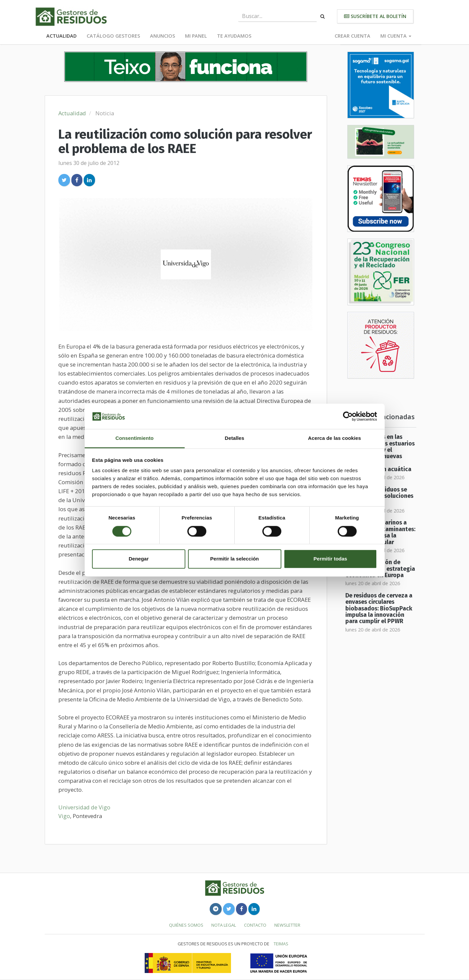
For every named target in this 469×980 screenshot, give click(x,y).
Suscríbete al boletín (375, 16)
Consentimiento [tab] (134, 438)
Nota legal (224, 925)
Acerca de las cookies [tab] (334, 438)
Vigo (64, 816)
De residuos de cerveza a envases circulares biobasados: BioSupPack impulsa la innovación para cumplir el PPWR (379, 608)
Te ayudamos (234, 36)
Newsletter (287, 925)
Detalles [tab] (234, 438)
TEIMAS (281, 944)
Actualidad (61, 36)
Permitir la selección (235, 559)
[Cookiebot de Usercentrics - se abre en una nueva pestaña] (348, 416)
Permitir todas (330, 559)
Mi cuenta (396, 36)
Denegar (139, 559)
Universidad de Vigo (84, 807)
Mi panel (196, 36)
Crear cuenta (352, 36)
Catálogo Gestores (113, 36)
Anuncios (162, 36)
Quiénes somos (186, 925)
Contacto (255, 925)
